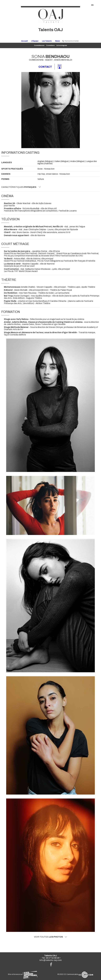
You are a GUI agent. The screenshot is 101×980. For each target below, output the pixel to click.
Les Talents (47, 41)
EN (92, 5)
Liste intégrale (62, 45)
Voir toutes (50, 937)
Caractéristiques (21, 187)
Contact (45, 67)
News (58, 41)
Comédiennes (39, 45)
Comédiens (50, 45)
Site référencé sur (23, 974)
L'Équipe (35, 41)
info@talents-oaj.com (51, 960)
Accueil (25, 41)
